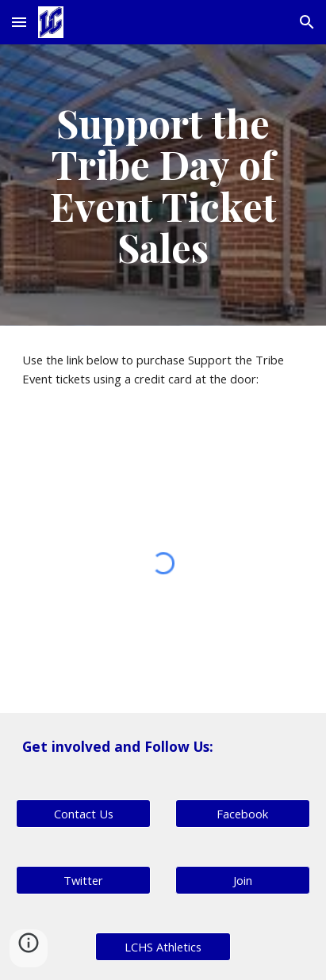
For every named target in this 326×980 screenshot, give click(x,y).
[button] (19, 22)
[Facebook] (243, 814)
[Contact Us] (83, 814)
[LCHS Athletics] (163, 947)
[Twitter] (83, 881)
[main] (163, 185)
